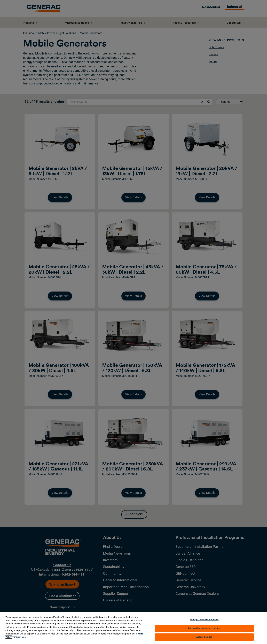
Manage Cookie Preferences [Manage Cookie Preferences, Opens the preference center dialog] (204, 620)
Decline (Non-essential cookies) (204, 628)
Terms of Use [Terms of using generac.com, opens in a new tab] (19, 637)
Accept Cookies (204, 637)
